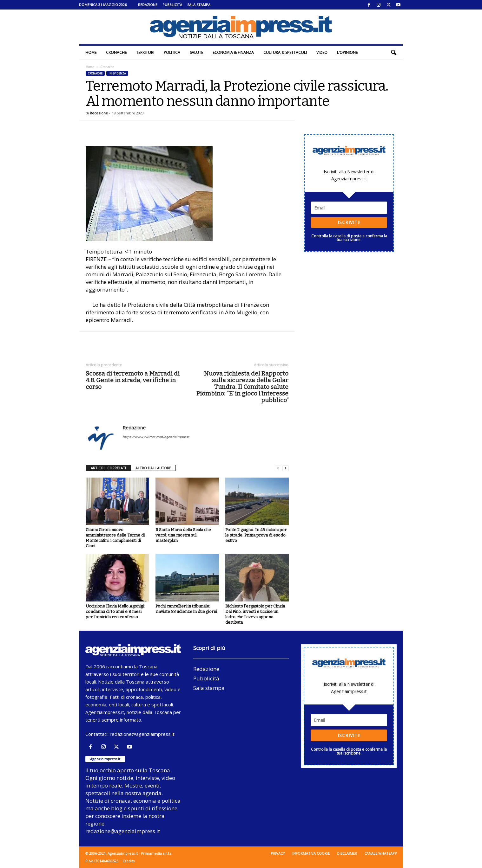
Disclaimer (347, 853)
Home (91, 52)
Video (322, 52)
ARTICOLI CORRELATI (108, 468)
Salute (196, 52)
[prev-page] (278, 468)
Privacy (278, 853)
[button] (393, 53)
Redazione (148, 5)
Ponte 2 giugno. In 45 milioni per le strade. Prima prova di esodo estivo (256, 535)
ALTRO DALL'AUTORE (153, 468)
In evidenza (117, 73)
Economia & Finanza (233, 52)
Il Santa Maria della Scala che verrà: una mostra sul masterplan (183, 535)
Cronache (116, 52)
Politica (172, 52)
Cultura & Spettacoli (285, 52)
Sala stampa (199, 5)
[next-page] (286, 468)
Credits (129, 861)
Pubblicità (172, 5)
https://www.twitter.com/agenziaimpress (156, 437)
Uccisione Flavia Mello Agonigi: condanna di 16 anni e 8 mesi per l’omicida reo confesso (115, 611)
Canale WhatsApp (381, 853)
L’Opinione (347, 52)
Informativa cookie (311, 853)
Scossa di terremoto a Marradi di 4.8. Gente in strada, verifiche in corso (133, 380)
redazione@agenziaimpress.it (142, 734)
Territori (145, 52)
